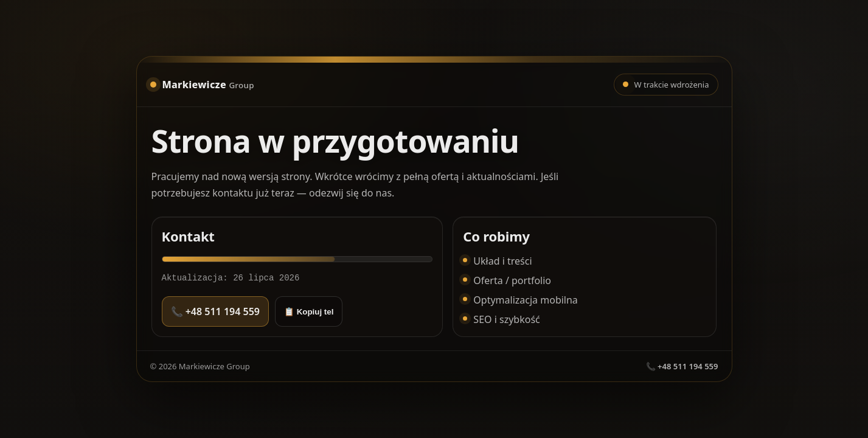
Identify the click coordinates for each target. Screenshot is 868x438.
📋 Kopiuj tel (309, 312)
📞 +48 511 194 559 (215, 311)
